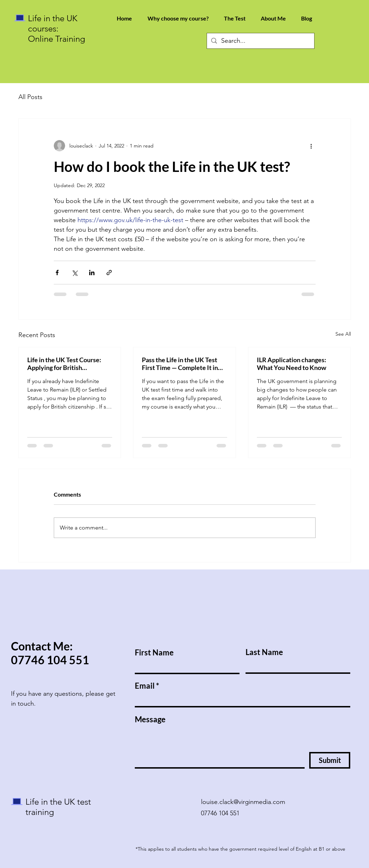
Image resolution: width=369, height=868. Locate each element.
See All (343, 334)
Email (145, 686)
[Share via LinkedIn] (92, 273)
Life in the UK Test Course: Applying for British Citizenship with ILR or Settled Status (64, 364)
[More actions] (311, 146)
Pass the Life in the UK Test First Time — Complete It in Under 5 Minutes (180, 364)
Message (150, 719)
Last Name (264, 652)
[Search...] (260, 41)
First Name (154, 653)
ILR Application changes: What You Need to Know (292, 364)
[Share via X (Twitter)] (74, 273)
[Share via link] (109, 273)
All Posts (30, 97)
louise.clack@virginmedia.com (243, 802)
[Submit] (330, 760)
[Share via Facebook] (57, 273)
